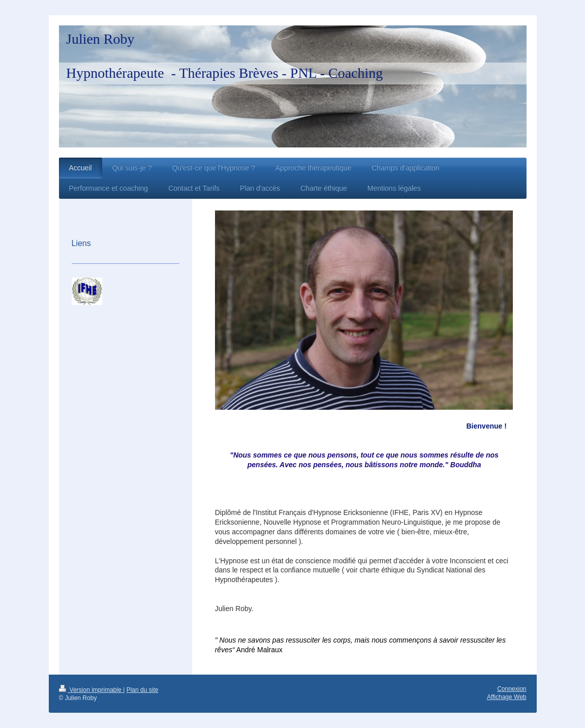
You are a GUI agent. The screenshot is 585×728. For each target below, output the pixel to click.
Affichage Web (507, 697)
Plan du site (143, 690)
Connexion (512, 689)
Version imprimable (91, 690)
